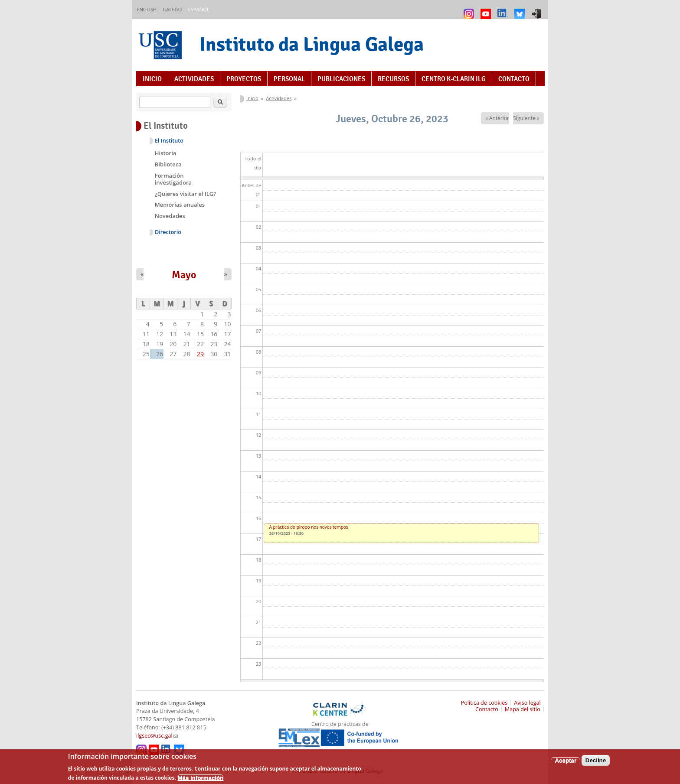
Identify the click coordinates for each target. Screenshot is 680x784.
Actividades (194, 79)
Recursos (393, 79)
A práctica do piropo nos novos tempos (309, 527)
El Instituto (169, 141)
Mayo (184, 275)
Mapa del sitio (523, 709)
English (147, 9)
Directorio (168, 232)
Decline (596, 763)
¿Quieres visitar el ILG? (185, 194)
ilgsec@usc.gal (157, 736)
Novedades (170, 216)
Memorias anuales (180, 205)
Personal (289, 79)
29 (200, 354)
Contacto (514, 79)
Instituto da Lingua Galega (312, 44)
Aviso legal (527, 703)
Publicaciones (341, 79)
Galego (172, 9)
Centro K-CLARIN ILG (454, 79)
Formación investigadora (173, 179)
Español (198, 9)
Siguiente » (526, 118)
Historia (166, 153)
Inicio (152, 79)
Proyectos (244, 79)
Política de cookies (484, 703)
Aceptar (566, 763)
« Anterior (497, 118)
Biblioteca (168, 164)
